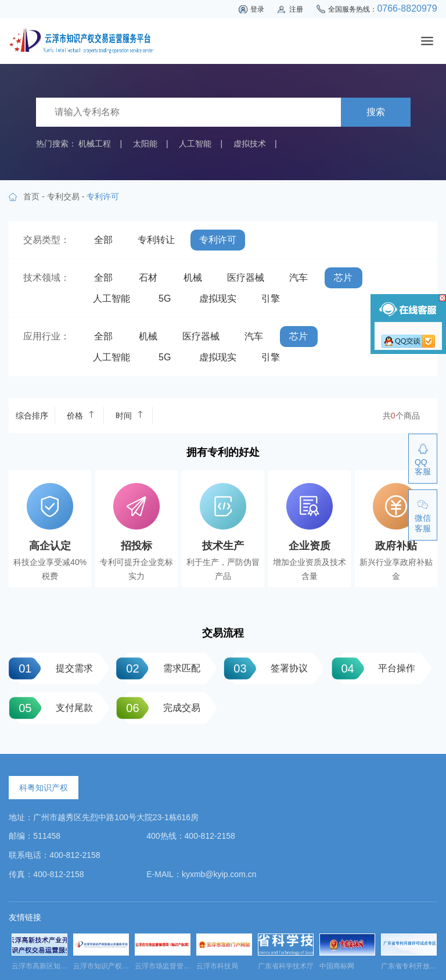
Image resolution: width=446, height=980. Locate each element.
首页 (31, 196)
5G (165, 298)
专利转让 (156, 240)
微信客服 (423, 523)
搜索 (376, 112)
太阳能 (145, 144)
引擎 (271, 298)
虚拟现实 (218, 298)
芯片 (343, 278)
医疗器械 (246, 278)
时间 (130, 415)
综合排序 (32, 416)
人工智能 (195, 144)
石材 (148, 278)
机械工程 (95, 144)
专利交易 (63, 196)
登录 (257, 9)
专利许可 (218, 240)
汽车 (298, 278)
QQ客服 (423, 467)
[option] (39, 955)
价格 (81, 415)
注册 (296, 9)
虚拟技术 (250, 144)
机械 (193, 278)
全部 (103, 240)
